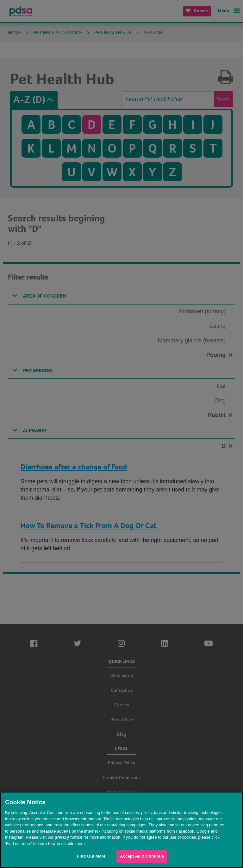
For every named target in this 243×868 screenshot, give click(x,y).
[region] (121, 830)
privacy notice (69, 837)
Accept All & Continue (142, 856)
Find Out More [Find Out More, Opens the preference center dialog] (91, 856)
